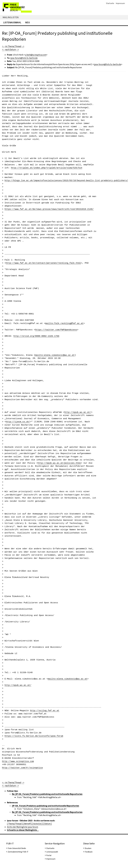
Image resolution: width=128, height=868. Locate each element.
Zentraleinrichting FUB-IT (18, 852)
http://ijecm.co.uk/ (18, 422)
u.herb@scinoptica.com (36, 55)
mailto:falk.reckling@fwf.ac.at (64, 323)
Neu (28, 22)
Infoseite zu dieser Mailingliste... (23, 830)
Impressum (120, 3)
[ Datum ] (47, 824)
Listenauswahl (12, 22)
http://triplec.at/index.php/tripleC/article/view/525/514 (46, 168)
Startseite (110, 3)
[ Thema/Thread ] (15, 824)
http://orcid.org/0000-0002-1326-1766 (36, 336)
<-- (3, 46)
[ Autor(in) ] (37, 824)
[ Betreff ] (27, 824)
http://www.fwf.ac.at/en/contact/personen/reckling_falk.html (43, 263)
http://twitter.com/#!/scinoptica (22, 768)
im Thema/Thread (13, 46)
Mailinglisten (11, 17)
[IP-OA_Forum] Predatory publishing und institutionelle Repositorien (46, 806)
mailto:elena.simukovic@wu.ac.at (55, 355)
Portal (49, 855)
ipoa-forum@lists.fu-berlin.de (24, 58)
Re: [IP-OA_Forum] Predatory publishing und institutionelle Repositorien (47, 794)
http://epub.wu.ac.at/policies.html (59, 463)
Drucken (88, 848)
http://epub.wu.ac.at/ (78, 412)
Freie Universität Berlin (17, 848)
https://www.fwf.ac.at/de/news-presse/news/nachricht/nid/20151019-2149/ (49, 209)
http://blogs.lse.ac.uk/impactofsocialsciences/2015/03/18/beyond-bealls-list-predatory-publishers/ (66, 181)
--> (23, 46)
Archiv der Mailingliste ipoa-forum (23, 827)
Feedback (89, 852)
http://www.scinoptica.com (18, 761)
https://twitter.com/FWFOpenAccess (56, 330)
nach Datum (10, 50)
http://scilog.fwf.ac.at (45, 711)
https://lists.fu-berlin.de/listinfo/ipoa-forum (34, 736)
